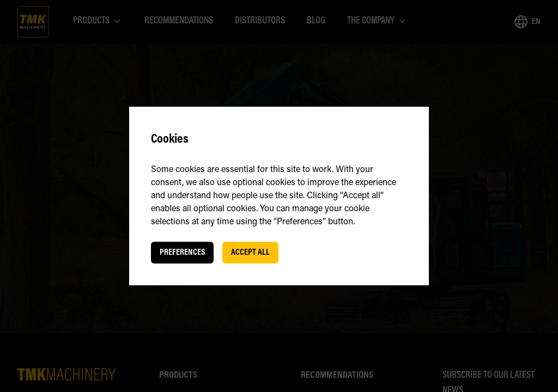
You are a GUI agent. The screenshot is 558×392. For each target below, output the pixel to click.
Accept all (250, 253)
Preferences (182, 253)
